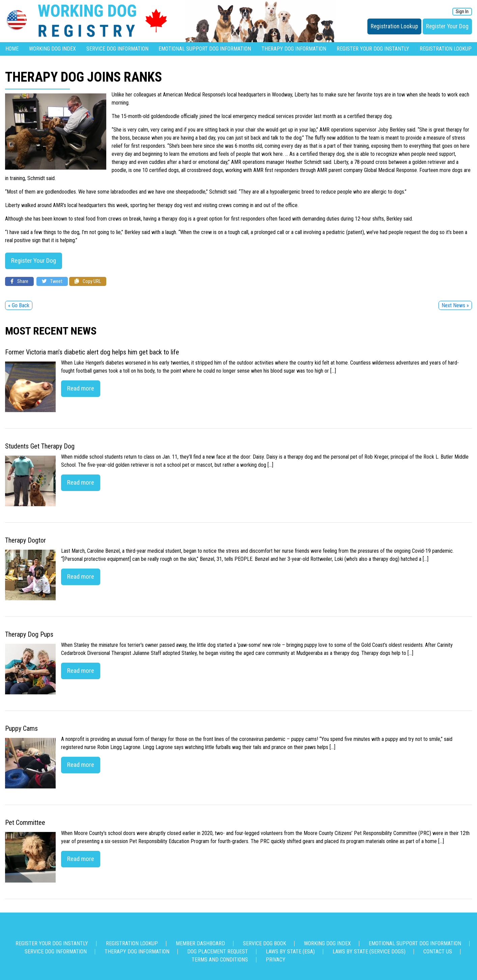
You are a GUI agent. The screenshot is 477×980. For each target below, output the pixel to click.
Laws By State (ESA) (290, 952)
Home (12, 49)
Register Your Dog (447, 26)
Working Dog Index (52, 49)
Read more (81, 388)
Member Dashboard (200, 943)
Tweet (52, 281)
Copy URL (88, 281)
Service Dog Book (264, 943)
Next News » (455, 305)
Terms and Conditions (220, 960)
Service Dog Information (117, 49)
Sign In (462, 12)
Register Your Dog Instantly (373, 49)
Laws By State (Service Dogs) (369, 952)
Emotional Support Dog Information (205, 49)
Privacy (276, 960)
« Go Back (19, 305)
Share (19, 281)
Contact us (438, 952)
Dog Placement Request (218, 952)
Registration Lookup (394, 26)
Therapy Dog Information (294, 49)
